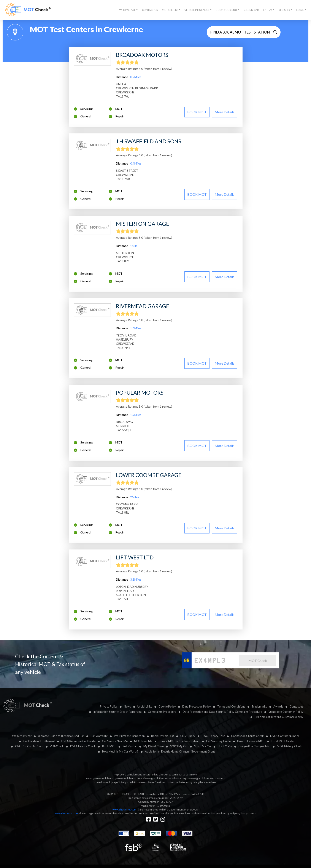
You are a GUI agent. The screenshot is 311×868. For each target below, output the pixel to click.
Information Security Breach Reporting (117, 712)
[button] (128, 10)
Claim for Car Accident (29, 746)
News (127, 706)
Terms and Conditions (231, 706)
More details (225, 112)
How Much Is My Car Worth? (120, 751)
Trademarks (259, 706)
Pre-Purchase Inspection (129, 736)
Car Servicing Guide (218, 741)
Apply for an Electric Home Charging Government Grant (180, 751)
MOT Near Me (143, 741)
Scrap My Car (203, 746)
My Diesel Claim (154, 746)
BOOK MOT (197, 112)
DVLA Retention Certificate (78, 741)
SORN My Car (179, 746)
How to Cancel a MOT (251, 741)
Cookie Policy (167, 706)
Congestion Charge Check (247, 736)
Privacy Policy (109, 706)
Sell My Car (251, 10)
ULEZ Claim (225, 746)
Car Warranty (99, 736)
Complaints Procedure (162, 712)
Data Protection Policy (197, 706)
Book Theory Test (213, 736)
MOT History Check (289, 746)
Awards (278, 706)
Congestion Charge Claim (254, 746)
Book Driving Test (163, 736)
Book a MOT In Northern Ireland (179, 741)
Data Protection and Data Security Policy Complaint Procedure (222, 712)
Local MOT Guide (282, 741)
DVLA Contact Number (285, 736)
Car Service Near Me (115, 741)
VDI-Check (57, 746)
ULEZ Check (188, 736)
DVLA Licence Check (83, 746)
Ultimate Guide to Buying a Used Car (61, 736)
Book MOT (109, 746)
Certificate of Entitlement (39, 741)
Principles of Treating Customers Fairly (279, 717)
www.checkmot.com (125, 810)
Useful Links (145, 706)
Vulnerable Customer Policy (286, 712)
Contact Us (150, 10)
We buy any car (22, 736)
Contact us (296, 706)
